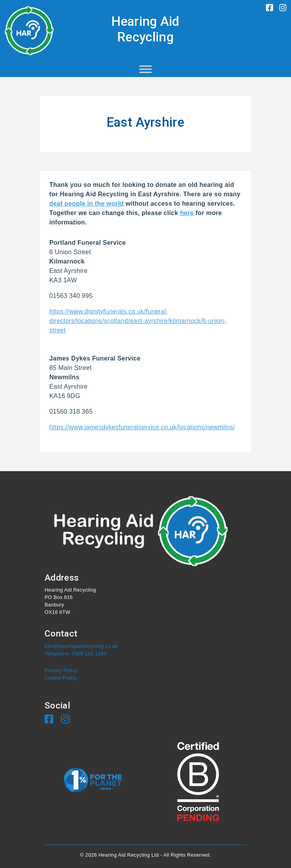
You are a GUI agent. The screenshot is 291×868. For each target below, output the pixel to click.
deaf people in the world (86, 204)
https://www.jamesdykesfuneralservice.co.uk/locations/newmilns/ (142, 427)
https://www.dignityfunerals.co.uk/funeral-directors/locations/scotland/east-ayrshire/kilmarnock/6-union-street (138, 321)
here (187, 213)
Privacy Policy (61, 670)
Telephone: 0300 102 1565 (76, 654)
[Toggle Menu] (145, 69)
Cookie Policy (60, 678)
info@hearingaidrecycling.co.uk (81, 646)
